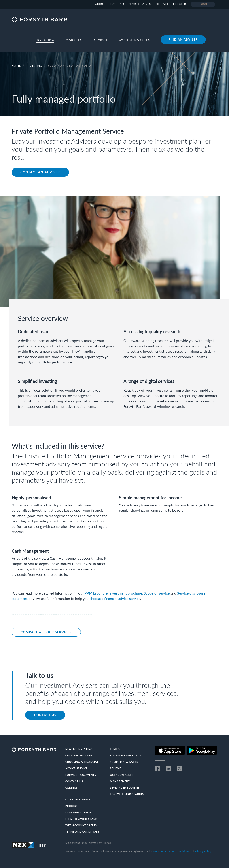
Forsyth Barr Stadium (127, 794)
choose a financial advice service (115, 598)
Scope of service (157, 593)
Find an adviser (183, 39)
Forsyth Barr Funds (126, 755)
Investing (35, 66)
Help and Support (79, 812)
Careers (71, 787)
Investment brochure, (126, 593)
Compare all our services (46, 632)
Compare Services (79, 755)
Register (180, 4)
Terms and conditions (83, 832)
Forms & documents (81, 775)
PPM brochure (96, 593)
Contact (162, 4)
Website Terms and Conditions (171, 851)
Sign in (203, 4)
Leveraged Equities (125, 787)
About (100, 4)
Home (16, 66)
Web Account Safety (81, 825)
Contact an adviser (40, 172)
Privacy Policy (203, 851)
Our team (117, 4)
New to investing (79, 749)
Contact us (45, 715)
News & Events (140, 4)
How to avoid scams (81, 819)
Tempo (115, 749)
